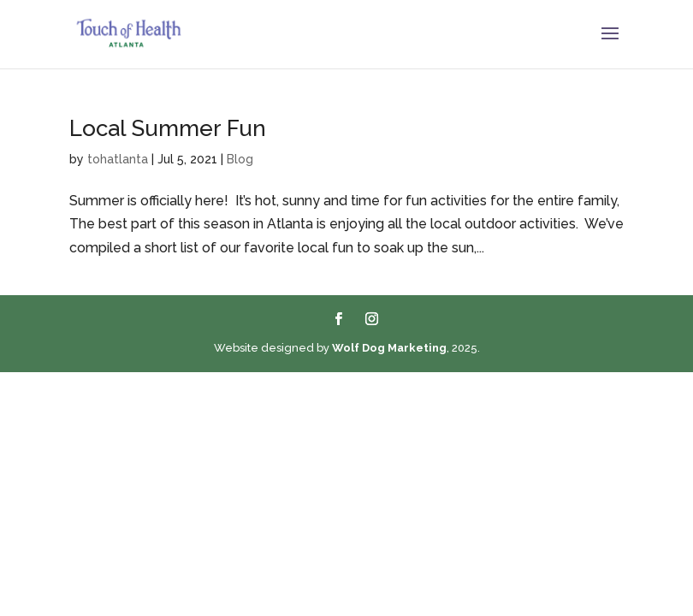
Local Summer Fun (168, 128)
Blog (240, 159)
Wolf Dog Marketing (389, 348)
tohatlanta (118, 159)
